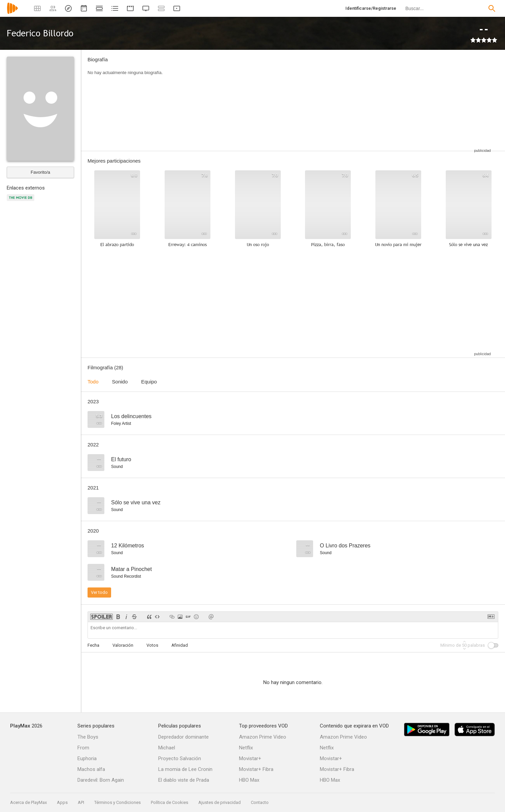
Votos (152, 645)
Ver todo (99, 592)
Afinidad (180, 645)
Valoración (123, 645)
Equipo (149, 382)
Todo (93, 382)
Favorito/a (40, 172)
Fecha (93, 645)
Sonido (120, 382)
